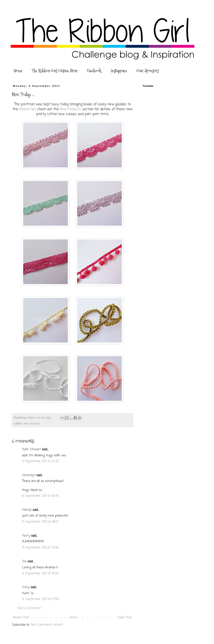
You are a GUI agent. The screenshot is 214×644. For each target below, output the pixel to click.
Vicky (26, 587)
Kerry (26, 536)
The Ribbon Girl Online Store (55, 71)
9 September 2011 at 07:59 (41, 599)
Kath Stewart (31, 450)
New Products (70, 109)
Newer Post (21, 618)
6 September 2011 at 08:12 (40, 522)
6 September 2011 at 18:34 (40, 574)
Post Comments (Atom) (47, 625)
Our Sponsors (148, 71)
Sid (24, 562)
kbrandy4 (29, 475)
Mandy (27, 510)
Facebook (94, 71)
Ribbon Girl (27, 109)
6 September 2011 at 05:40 (40, 496)
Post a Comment (29, 608)
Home (18, 71)
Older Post (125, 618)
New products (32, 424)
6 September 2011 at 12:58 (40, 548)
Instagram (119, 71)
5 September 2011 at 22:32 (41, 461)
